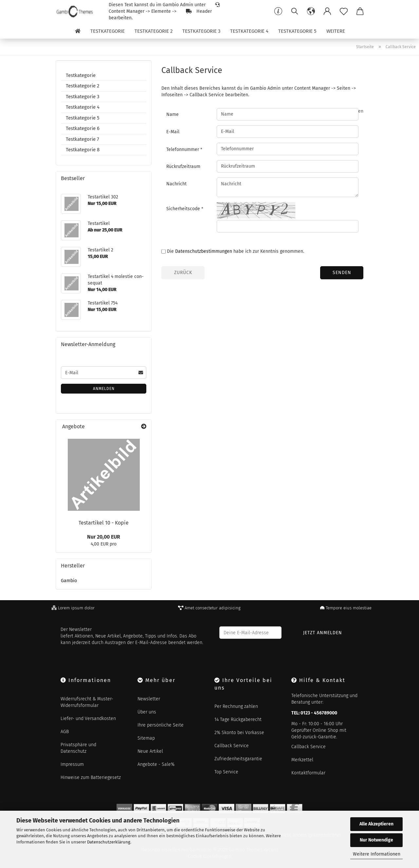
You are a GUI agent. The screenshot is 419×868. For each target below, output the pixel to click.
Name (173, 114)
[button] (311, 11)
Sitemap (146, 738)
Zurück (183, 273)
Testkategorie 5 (297, 31)
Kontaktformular (308, 773)
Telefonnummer (183, 149)
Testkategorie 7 (82, 139)
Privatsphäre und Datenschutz (78, 748)
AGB (65, 732)
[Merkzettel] (344, 11)
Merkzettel (302, 760)
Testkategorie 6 (83, 128)
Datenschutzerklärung (109, 842)
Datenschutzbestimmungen (204, 251)
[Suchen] (295, 11)
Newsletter (149, 699)
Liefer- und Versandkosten (88, 719)
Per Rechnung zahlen (236, 706)
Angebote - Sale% (156, 764)
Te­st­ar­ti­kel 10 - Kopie (104, 523)
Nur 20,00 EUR (104, 537)
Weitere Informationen (377, 854)
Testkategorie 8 (83, 150)
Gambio (69, 581)
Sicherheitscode (184, 209)
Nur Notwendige (376, 840)
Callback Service (232, 746)
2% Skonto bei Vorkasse (239, 733)
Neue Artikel (150, 751)
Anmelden (104, 389)
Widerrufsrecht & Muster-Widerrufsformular (87, 702)
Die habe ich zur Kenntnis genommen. (236, 251)
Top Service (226, 772)
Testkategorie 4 (249, 31)
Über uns (147, 712)
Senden (342, 273)
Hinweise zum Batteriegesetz (91, 777)
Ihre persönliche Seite (161, 725)
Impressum (72, 764)
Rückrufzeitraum (183, 166)
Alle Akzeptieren (376, 824)
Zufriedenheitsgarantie (238, 759)
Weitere (336, 31)
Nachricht (176, 184)
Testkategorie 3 (201, 31)
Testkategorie (108, 31)
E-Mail (173, 132)
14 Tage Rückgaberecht (238, 720)
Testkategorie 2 (154, 31)
